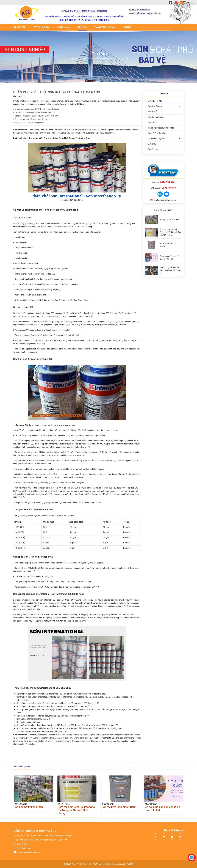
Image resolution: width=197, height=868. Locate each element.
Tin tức (82, 27)
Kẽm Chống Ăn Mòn (156, 133)
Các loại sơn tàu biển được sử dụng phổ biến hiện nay (35, 116)
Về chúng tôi (42, 27)
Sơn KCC (151, 144)
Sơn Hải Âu (152, 112)
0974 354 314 (23, 844)
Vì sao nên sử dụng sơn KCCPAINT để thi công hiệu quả (36, 109)
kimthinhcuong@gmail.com (163, 200)
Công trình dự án (105, 27)
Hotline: (163, 182)
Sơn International (154, 117)
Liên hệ (127, 27)
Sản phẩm (64, 27)
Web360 (130, 864)
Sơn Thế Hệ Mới (154, 101)
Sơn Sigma (152, 149)
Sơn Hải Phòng (154, 106)
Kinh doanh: (163, 188)
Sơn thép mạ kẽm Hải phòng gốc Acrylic (30, 119)
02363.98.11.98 (24, 848)
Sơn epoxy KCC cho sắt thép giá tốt (28, 123)
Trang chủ (20, 27)
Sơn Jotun (151, 122)
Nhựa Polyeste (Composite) (160, 128)
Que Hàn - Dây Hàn (155, 139)
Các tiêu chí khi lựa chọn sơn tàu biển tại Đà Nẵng (34, 112)
